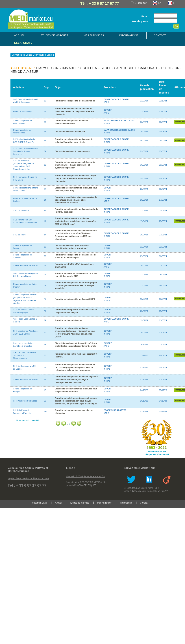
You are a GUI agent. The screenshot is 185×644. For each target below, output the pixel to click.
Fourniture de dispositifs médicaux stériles (75, 101)
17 (45, 367)
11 (45, 221)
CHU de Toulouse (21, 211)
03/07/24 (163, 211)
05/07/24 (144, 141)
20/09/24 (163, 122)
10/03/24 (144, 299)
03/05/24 (163, 265)
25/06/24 (144, 178)
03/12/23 (144, 380)
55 (45, 141)
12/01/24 (163, 380)
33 (45, 165)
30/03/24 (144, 265)
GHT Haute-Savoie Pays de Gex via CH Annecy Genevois (25, 151)
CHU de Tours (19, 235)
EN (157, 3)
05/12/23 (163, 390)
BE (45, 344)
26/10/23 (144, 401)
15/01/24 (163, 367)
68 (45, 401)
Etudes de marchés (54, 35)
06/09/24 (163, 141)
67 (45, 111)
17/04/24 (144, 221)
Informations (129, 35)
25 (45, 101)
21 (45, 311)
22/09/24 (144, 101)
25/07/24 (163, 178)
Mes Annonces (94, 35)
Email (145, 16)
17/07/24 (163, 200)
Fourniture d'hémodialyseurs (68, 320)
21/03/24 (144, 285)
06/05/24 (163, 256)
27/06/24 (163, 221)
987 (45, 412)
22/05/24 (163, 247)
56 (45, 189)
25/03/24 (163, 311)
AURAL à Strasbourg (22, 111)
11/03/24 (163, 320)
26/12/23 (144, 344)
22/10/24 (163, 101)
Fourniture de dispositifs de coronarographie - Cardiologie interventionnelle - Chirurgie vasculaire (76, 285)
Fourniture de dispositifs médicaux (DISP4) (75, 299)
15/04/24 (163, 299)
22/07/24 (163, 189)
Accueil (20, 35)
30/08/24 (144, 122)
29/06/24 (144, 151)
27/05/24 (163, 235)
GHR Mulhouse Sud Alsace (25, 401)
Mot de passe (140, 21)
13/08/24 (163, 151)
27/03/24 (144, 256)
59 (45, 122)
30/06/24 (144, 165)
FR (172, 3)
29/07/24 (163, 165)
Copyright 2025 (39, 503)
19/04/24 (163, 285)
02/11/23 (144, 412)
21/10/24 (163, 111)
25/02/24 (144, 311)
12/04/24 (144, 247)
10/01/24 (144, 332)
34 (45, 200)
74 (45, 151)
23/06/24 (144, 189)
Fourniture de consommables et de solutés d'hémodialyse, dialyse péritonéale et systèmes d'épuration (75, 165)
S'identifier (139, 3)
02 (45, 285)
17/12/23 (144, 355)
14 (45, 178)
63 (45, 355)
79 (45, 299)
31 (45, 211)
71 (45, 265)
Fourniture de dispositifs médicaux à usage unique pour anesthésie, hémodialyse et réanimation (75, 178)
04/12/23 (163, 401)
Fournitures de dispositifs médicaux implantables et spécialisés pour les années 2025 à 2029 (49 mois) (76, 221)
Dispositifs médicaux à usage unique (72, 151)
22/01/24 (163, 355)
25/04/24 (144, 235)
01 (45, 275)
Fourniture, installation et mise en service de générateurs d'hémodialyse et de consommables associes (76, 200)
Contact (160, 35)
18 (45, 247)
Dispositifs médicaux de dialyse (70, 131)
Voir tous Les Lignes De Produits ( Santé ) (33, 55)
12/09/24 (144, 111)
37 (45, 235)
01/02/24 (163, 344)
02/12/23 (144, 367)
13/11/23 (163, 412)
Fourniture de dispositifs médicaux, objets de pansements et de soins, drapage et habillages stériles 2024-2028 (76, 379)
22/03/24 (144, 275)
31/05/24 (144, 211)
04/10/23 (144, 390)
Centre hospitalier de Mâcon (26, 265)
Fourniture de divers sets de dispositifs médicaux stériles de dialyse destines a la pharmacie (75, 111)
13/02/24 (144, 320)
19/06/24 (144, 200)
